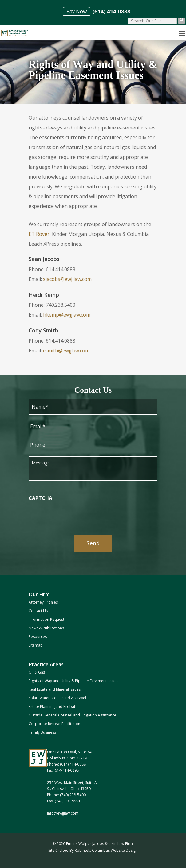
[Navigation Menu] (182, 33)
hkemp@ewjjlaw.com (67, 315)
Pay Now (77, 11)
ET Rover (39, 234)
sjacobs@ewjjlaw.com (67, 279)
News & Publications (46, 628)
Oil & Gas (37, 672)
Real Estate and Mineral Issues (55, 689)
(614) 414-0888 (111, 12)
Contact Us (38, 611)
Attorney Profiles (43, 602)
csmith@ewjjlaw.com (66, 351)
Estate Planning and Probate (53, 707)
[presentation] (75, 518)
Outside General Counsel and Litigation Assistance (72, 715)
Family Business (42, 732)
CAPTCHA (40, 498)
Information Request (46, 619)
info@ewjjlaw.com (63, 813)
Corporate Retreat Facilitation (54, 724)
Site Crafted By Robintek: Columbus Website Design (93, 850)
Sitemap (36, 645)
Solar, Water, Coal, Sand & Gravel (57, 698)
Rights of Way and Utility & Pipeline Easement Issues (73, 681)
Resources (38, 637)
